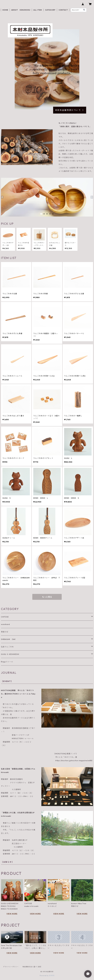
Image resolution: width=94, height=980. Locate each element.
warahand (5, 624)
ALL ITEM (38, 10)
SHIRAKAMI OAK (8, 639)
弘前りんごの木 (7, 647)
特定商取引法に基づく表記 (32, 967)
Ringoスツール (7, 662)
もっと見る (47, 597)
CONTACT (63, 10)
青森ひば (5, 632)
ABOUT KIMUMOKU (21, 10)
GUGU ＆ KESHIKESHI (10, 654)
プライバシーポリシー (11, 967)
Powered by (47, 976)
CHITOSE (5, 617)
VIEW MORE (12, 914)
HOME (5, 10)
